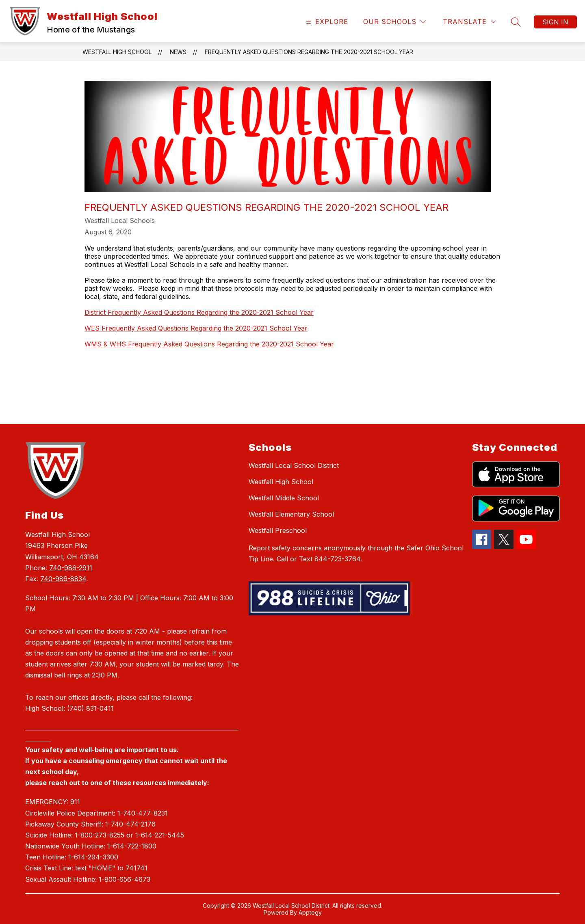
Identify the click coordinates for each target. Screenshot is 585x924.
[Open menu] (326, 22)
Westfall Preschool (278, 530)
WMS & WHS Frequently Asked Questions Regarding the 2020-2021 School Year (209, 344)
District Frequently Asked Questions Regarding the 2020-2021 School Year (199, 312)
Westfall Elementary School (291, 514)
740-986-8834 (63, 579)
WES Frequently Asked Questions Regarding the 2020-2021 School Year (196, 328)
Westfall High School (117, 52)
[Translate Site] (469, 22)
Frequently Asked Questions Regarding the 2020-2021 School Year (309, 52)
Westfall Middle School (284, 498)
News (178, 52)
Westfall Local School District (294, 465)
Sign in (555, 22)
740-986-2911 (71, 568)
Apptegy (310, 912)
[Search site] (516, 22)
